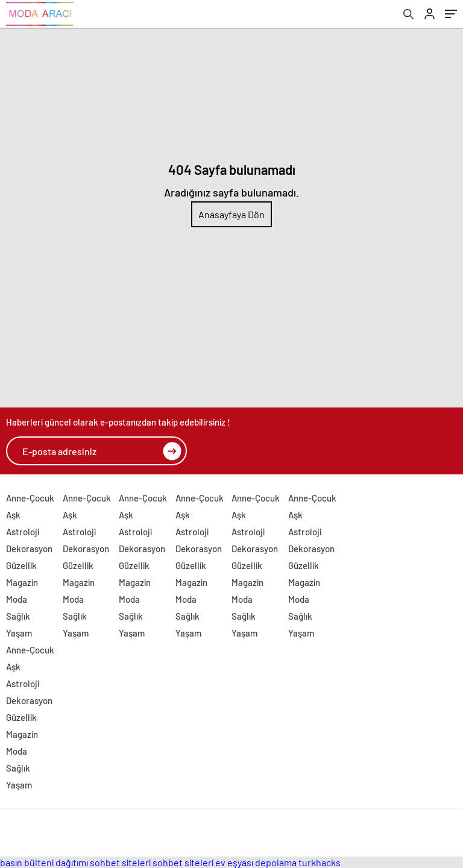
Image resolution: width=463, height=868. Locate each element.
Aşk (13, 515)
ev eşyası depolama (256, 862)
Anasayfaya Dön (231, 214)
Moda (17, 599)
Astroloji (23, 532)
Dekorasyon (29, 549)
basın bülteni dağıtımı (44, 862)
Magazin (22, 582)
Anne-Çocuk (30, 498)
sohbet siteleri (120, 862)
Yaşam (19, 633)
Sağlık (18, 616)
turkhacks (320, 862)
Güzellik (21, 565)
